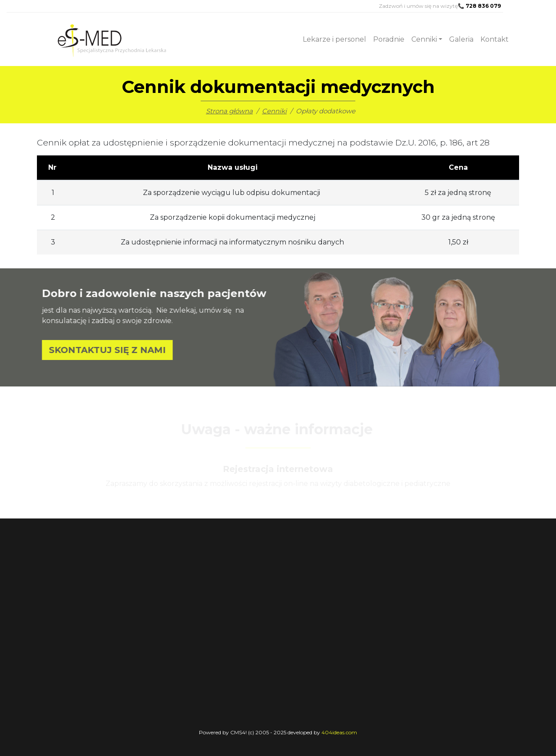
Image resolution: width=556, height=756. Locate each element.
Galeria (461, 39)
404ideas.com (339, 732)
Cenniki (274, 111)
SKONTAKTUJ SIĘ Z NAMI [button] (119, 350)
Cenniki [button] (424, 39)
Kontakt (495, 39)
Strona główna (229, 111)
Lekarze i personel (334, 39)
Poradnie (389, 39)
